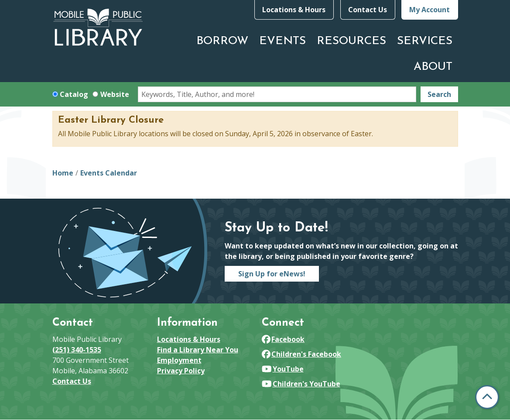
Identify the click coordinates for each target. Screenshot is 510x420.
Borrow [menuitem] (222, 41)
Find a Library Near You (198, 350)
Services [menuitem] (425, 41)
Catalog (74, 94)
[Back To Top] (487, 397)
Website (115, 94)
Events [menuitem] (282, 41)
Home (63, 173)
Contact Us (368, 10)
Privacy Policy (181, 371)
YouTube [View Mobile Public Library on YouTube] (283, 369)
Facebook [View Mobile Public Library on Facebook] (283, 339)
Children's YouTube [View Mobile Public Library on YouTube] (301, 384)
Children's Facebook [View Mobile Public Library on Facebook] (302, 354)
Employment (179, 360)
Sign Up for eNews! (272, 274)
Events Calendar (109, 173)
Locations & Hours (294, 10)
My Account (430, 10)
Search (439, 94)
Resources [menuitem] (351, 41)
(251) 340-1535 (77, 350)
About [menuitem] (433, 67)
